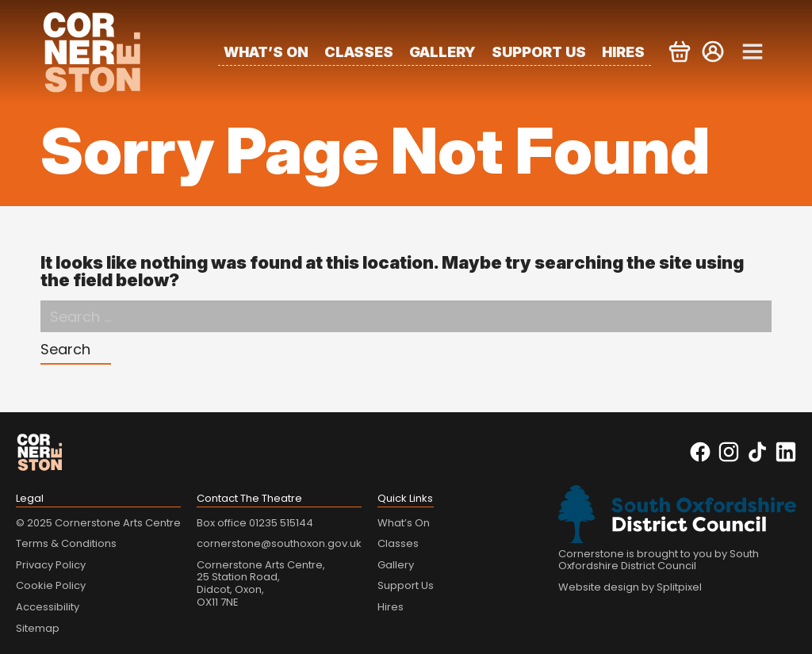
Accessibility (48, 607)
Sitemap (38, 628)
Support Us (539, 52)
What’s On (266, 52)
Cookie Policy (51, 585)
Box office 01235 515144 (255, 523)
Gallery (442, 52)
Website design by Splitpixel (630, 587)
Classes (359, 52)
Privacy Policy (51, 565)
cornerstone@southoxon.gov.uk (279, 543)
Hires (623, 52)
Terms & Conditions (66, 543)
